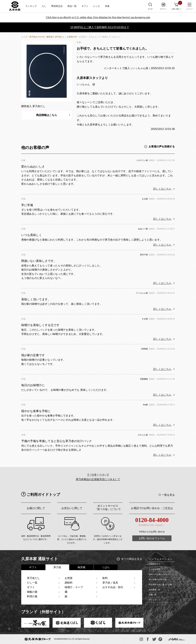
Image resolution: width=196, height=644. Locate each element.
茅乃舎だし (33, 578)
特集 (107, 6)
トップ (24, 37)
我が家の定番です (33, 355)
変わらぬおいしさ (33, 167)
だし (44, 6)
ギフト (85, 6)
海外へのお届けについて (159, 574)
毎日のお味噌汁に (33, 385)
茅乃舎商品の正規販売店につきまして (98, 479)
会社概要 (153, 590)
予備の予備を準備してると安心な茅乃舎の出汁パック (57, 441)
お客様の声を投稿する (162, 146)
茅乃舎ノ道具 (110, 583)
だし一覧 (32, 583)
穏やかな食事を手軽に (36, 411)
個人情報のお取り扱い (158, 579)
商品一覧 (72, 6)
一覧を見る (168, 495)
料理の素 (32, 596)
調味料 (69, 583)
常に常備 (27, 205)
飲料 (105, 578)
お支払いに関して (72, 508)
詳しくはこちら (162, 189)
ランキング (31, 6)
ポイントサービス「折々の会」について (108, 507)
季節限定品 (57, 6)
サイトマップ (155, 600)
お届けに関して (36, 508)
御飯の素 (32, 592)
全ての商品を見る (132, 559)
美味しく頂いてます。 (36, 299)
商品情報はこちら (47, 115)
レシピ (97, 6)
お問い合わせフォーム (152, 538)
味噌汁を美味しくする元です (40, 325)
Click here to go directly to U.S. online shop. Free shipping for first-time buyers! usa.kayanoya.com (98, 17)
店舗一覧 (153, 595)
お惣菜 (69, 578)
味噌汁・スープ (74, 587)
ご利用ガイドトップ (43, 495)
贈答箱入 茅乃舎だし (56, 37)
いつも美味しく (32, 235)
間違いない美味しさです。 (39, 261)
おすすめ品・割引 (113, 587)
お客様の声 (72, 37)
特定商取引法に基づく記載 (160, 585)
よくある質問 (155, 569)
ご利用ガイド (155, 564)
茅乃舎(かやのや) (37, 37)
